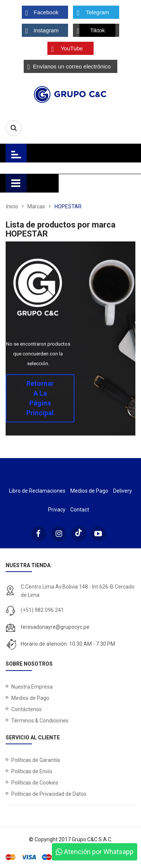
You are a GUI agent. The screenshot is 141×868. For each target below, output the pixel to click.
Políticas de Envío (32, 771)
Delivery (123, 491)
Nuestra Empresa (32, 687)
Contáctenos (27, 709)
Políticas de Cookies (35, 783)
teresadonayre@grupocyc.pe (55, 627)
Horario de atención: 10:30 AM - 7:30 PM (68, 644)
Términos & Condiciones (40, 721)
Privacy (57, 510)
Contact (80, 510)
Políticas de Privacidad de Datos (49, 794)
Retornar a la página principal (40, 398)
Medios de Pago (89, 491)
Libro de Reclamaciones (37, 491)
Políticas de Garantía (36, 760)
